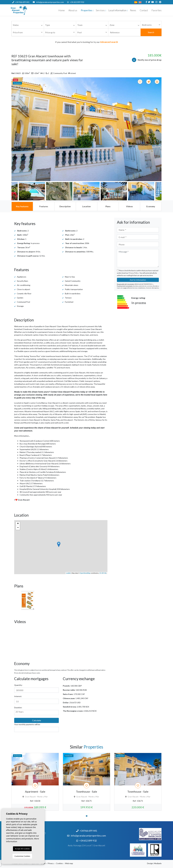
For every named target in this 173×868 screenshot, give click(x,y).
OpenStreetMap (85, 573)
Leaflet (68, 573)
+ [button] (18, 524)
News (133, 10)
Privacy (51, 863)
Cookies (59, 863)
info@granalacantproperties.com (50, 2)
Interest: (18, 696)
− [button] (18, 528)
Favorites (157, 10)
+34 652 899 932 (76, 2)
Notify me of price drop (147, 60)
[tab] (22, 206)
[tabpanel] (35, 782)
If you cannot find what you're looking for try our (86, 42)
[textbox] (28, 25)
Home (62, 10)
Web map (69, 863)
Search (151, 32)
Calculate (37, 720)
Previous (15, 129)
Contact (144, 10)
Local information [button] (117, 10)
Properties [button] (86, 10)
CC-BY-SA (103, 573)
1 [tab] (87, 816)
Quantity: (18, 685)
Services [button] (100, 10)
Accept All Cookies (22, 849)
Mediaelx (158, 863)
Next (158, 129)
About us (73, 10)
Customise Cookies (22, 856)
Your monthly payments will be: (27, 724)
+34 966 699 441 (21, 2)
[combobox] (28, 25)
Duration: (18, 707)
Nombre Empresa (27, 10)
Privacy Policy (134, 273)
